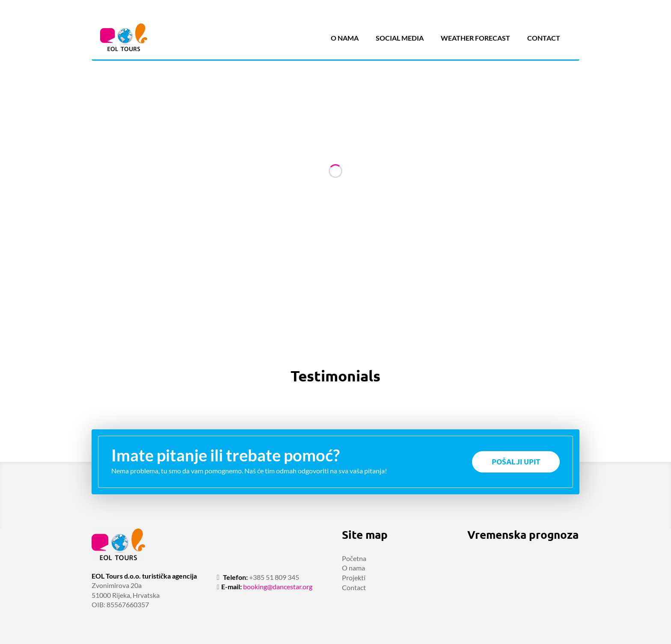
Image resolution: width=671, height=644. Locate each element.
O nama (345, 38)
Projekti (354, 578)
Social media (400, 38)
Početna (354, 558)
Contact (544, 38)
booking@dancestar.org (278, 586)
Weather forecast (475, 38)
